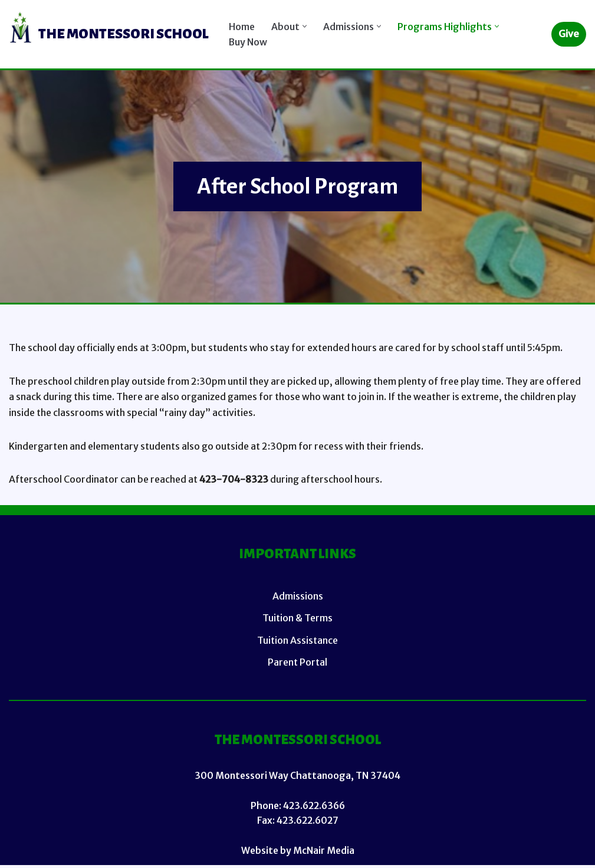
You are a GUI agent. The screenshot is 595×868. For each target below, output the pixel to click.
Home (243, 26)
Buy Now (248, 42)
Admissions (298, 598)
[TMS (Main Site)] (109, 34)
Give (569, 34)
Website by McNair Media (297, 853)
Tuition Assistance (297, 642)
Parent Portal (297, 664)
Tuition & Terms (297, 620)
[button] (306, 26)
